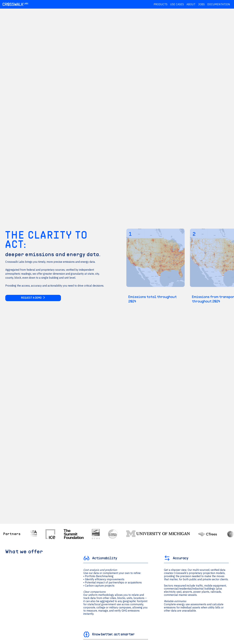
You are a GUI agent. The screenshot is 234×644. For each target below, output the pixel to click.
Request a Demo (33, 298)
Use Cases (177, 4)
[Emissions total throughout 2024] (156, 266)
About (191, 4)
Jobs (201, 4)
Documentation (219, 4)
